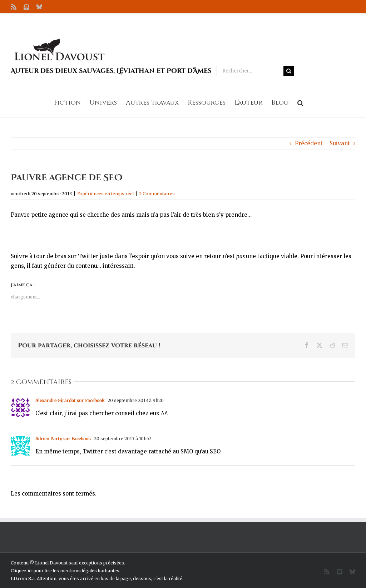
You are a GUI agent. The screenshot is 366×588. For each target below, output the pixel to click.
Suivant (340, 143)
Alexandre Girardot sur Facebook (70, 400)
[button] (300, 102)
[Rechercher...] (250, 71)
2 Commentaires (157, 194)
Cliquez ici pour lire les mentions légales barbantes (65, 571)
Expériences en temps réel (105, 194)
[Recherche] (289, 71)
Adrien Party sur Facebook (63, 439)
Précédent (309, 143)
